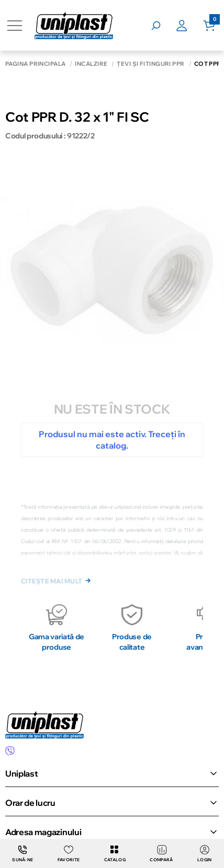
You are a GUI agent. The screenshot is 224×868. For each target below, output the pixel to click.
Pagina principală (35, 64)
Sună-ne (23, 853)
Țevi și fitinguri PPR (150, 64)
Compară (161, 853)
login (205, 853)
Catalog (115, 853)
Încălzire (91, 64)
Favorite (69, 853)
